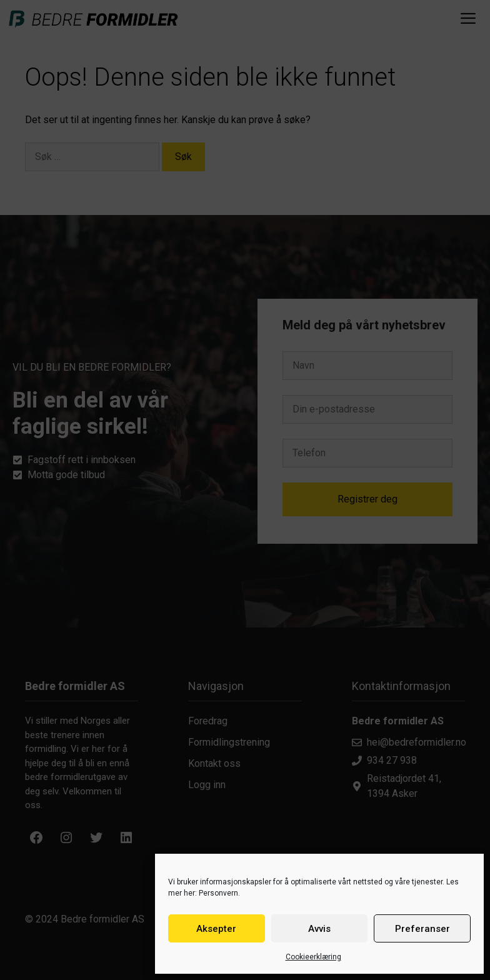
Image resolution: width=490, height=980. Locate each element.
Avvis (319, 929)
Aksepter (216, 929)
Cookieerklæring (313, 957)
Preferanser (422, 929)
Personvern (218, 893)
